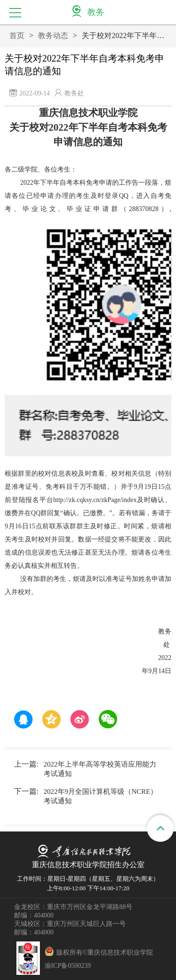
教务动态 (53, 35)
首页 (17, 35)
